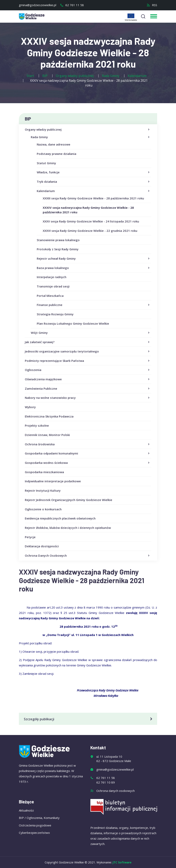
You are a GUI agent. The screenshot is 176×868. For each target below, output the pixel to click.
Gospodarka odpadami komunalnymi (88, 453)
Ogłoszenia (88, 370)
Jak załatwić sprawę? (88, 342)
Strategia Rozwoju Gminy (55, 314)
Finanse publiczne (93, 305)
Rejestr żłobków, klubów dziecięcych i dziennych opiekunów (68, 528)
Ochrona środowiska (88, 444)
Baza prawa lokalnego (93, 268)
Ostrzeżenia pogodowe (35, 825)
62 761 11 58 (72, 5)
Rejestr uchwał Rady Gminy (93, 259)
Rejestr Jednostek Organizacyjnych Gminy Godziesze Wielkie (69, 500)
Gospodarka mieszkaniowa (44, 472)
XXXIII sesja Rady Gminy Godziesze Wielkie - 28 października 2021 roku (93, 198)
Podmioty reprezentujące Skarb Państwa (88, 361)
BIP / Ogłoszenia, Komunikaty (39, 818)
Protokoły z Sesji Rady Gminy (58, 249)
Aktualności (26, 810)
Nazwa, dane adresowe (54, 144)
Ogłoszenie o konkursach (43, 509)
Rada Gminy (90, 137)
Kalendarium (93, 191)
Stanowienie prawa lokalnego (58, 240)
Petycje (30, 537)
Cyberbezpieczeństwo (34, 833)
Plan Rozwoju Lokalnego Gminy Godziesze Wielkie (73, 323)
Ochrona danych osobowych (116, 791)
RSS (152, 5)
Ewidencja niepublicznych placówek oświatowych (60, 518)
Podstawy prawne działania (57, 154)
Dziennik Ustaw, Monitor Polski (47, 435)
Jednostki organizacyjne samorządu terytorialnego (88, 351)
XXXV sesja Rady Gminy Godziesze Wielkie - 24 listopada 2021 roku (91, 221)
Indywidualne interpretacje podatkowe (53, 481)
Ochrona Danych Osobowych (88, 556)
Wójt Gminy (90, 333)
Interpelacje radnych (52, 277)
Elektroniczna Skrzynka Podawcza (49, 416)
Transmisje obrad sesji (53, 286)
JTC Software (122, 862)
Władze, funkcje (93, 172)
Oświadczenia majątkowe (88, 379)
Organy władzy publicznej (88, 130)
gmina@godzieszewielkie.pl (38, 5)
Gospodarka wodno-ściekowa (88, 463)
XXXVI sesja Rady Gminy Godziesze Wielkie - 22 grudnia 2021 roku (90, 231)
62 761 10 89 (106, 782)
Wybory (30, 407)
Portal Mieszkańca (50, 296)
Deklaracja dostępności (42, 546)
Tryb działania (93, 182)
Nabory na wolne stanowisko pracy (88, 398)
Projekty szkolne (37, 425)
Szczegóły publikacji (89, 719)
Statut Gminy (46, 163)
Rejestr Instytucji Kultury (43, 490)
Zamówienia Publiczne (88, 389)
